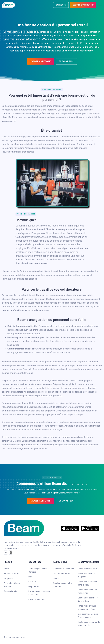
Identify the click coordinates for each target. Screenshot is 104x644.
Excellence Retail (11, 574)
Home (6, 569)
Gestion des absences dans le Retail (88, 599)
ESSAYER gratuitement (83, 5)
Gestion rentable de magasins (86, 575)
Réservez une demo (37, 599)
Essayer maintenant (41, 64)
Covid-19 (32, 582)
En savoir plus (66, 64)
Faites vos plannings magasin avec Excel (87, 607)
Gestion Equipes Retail (88, 569)
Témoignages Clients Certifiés (38, 570)
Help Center (34, 586)
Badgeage (8, 578)
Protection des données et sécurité (39, 593)
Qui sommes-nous (61, 574)
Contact (57, 578)
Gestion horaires (11, 591)
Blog (30, 577)
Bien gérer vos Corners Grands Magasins (88, 616)
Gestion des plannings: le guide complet (89, 624)
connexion (61, 5)
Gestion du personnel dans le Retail (87, 583)
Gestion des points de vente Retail (87, 591)
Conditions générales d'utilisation (62, 585)
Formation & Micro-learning (13, 585)
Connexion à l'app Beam (64, 569)
